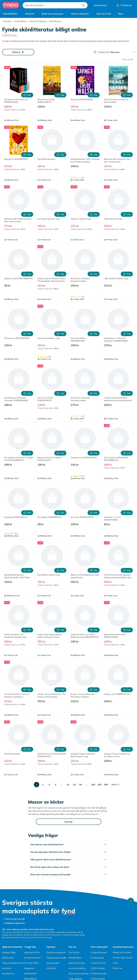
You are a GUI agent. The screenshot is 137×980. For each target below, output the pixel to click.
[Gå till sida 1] (37, 785)
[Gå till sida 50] (81, 785)
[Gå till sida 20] (74, 785)
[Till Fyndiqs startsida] (11, 5)
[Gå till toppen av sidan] (131, 901)
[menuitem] (10, 14)
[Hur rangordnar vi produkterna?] (95, 52)
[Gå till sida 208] (106, 785)
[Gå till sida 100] (93, 785)
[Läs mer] (69, 822)
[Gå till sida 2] (43, 785)
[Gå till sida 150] (100, 785)
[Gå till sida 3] (49, 785)
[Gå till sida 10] (68, 785)
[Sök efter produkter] (83, 5)
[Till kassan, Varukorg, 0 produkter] (124, 5)
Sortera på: (104, 52)
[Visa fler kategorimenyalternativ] (134, 14)
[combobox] (55, 5)
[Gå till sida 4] (55, 785)
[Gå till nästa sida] (115, 785)
